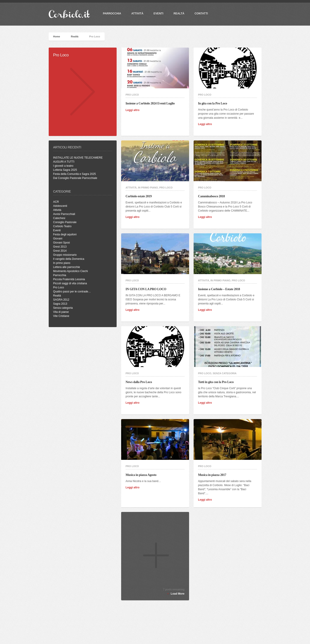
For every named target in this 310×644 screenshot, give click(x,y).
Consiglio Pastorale (65, 222)
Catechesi (59, 218)
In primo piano (62, 263)
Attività (137, 14)
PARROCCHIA (112, 14)
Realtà (179, 14)
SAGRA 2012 (61, 300)
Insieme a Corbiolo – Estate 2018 (220, 289)
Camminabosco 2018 (213, 196)
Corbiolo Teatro (62, 226)
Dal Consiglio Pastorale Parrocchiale (75, 178)
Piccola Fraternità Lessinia (69, 279)
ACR (56, 202)
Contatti (201, 14)
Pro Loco (59, 287)
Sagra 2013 (60, 304)
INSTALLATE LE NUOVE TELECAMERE (78, 158)
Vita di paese (61, 312)
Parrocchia (60, 275)
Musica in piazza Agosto (142, 475)
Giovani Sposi (62, 243)
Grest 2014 (60, 251)
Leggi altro (134, 110)
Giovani (58, 239)
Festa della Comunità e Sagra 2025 (75, 174)
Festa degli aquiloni (65, 234)
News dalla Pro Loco (140, 382)
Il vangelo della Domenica (69, 259)
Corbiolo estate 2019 (140, 196)
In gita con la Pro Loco (214, 103)
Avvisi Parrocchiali (64, 214)
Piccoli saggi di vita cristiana (70, 283)
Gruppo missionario (65, 255)
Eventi (158, 14)
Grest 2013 (60, 247)
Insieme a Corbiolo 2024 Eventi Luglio (151, 103)
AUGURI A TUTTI (64, 162)
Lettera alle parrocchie (67, 267)
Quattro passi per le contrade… (72, 292)
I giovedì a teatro (63, 166)
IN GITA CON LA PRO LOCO (147, 289)
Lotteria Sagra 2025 (65, 170)
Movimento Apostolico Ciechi (71, 271)
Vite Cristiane (61, 316)
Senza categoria (63, 308)
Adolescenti (60, 206)
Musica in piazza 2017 (214, 475)
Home (57, 36)
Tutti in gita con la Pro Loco (217, 382)
